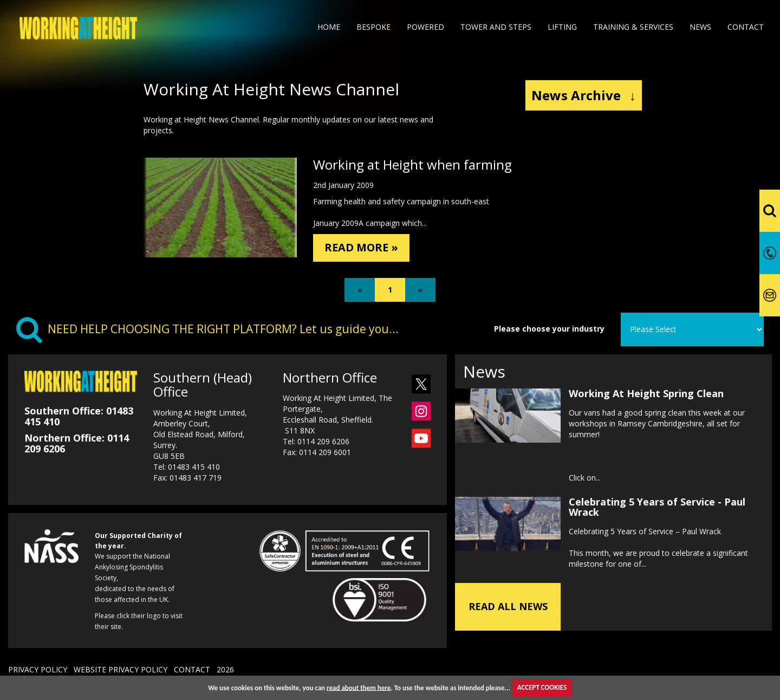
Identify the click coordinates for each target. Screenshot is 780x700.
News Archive (584, 95)
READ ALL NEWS (508, 610)
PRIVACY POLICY (38, 673)
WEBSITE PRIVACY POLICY (121, 673)
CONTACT (192, 673)
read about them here (359, 687)
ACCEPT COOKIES (542, 687)
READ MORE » (368, 249)
